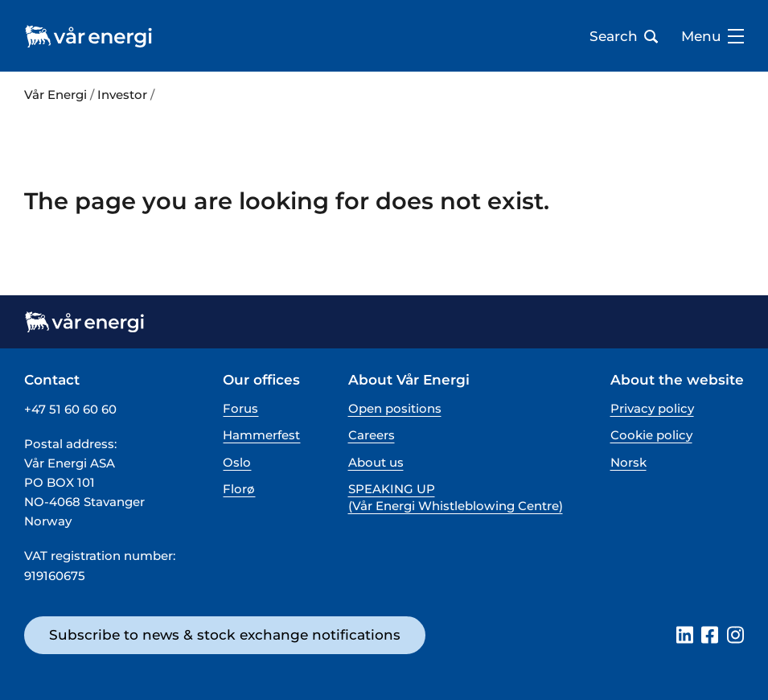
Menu (713, 36)
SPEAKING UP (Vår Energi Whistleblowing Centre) (456, 497)
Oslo (237, 462)
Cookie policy (651, 435)
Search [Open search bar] (624, 36)
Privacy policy (652, 408)
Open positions (395, 408)
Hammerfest (261, 435)
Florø (239, 489)
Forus (240, 408)
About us (376, 462)
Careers (372, 435)
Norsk (628, 462)
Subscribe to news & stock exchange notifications (225, 634)
